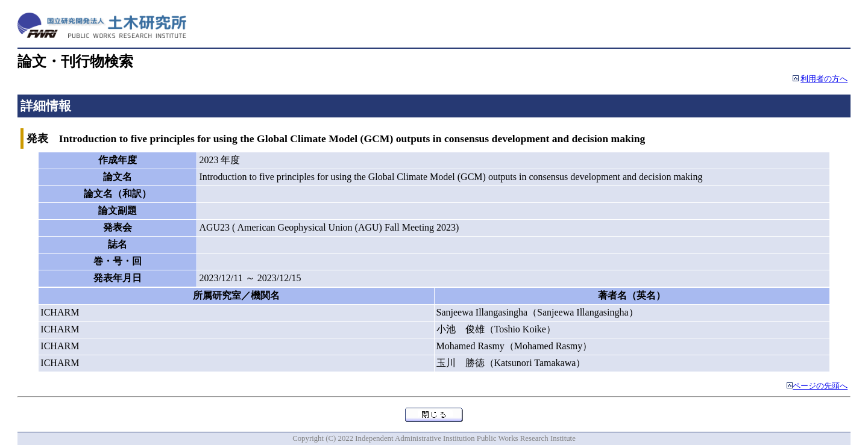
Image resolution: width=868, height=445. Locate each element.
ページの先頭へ (820, 386)
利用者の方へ (824, 79)
